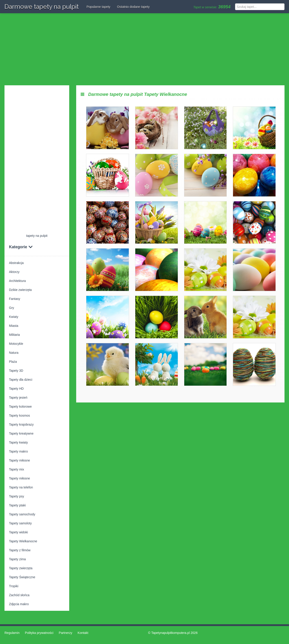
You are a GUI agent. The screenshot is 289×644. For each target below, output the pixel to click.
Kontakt (83, 633)
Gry (12, 308)
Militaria (14, 335)
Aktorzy (14, 272)
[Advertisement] (144, 49)
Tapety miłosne (19, 460)
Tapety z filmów (20, 550)
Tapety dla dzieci (21, 380)
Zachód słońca (19, 595)
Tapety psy (17, 496)
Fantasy (15, 299)
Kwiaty (14, 317)
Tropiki (14, 586)
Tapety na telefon (21, 487)
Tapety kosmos (19, 415)
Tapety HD (16, 389)
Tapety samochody (22, 514)
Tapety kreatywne (21, 433)
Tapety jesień (18, 398)
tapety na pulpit (37, 236)
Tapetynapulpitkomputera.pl (170, 633)
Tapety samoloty (20, 523)
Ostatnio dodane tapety (133, 7)
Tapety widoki (18, 532)
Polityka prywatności (39, 633)
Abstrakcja (16, 263)
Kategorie (21, 247)
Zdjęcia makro (19, 604)
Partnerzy (66, 633)
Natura (14, 353)
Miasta (14, 326)
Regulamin (12, 633)
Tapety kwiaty (18, 442)
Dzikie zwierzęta (20, 290)
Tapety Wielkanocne (23, 541)
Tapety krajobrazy (21, 424)
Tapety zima (17, 559)
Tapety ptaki (17, 505)
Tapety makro (18, 451)
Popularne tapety (98, 7)
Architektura (17, 281)
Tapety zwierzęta (21, 568)
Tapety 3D (16, 371)
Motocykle (16, 344)
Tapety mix (17, 469)
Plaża (13, 362)
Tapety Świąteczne (22, 577)
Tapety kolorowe (20, 407)
